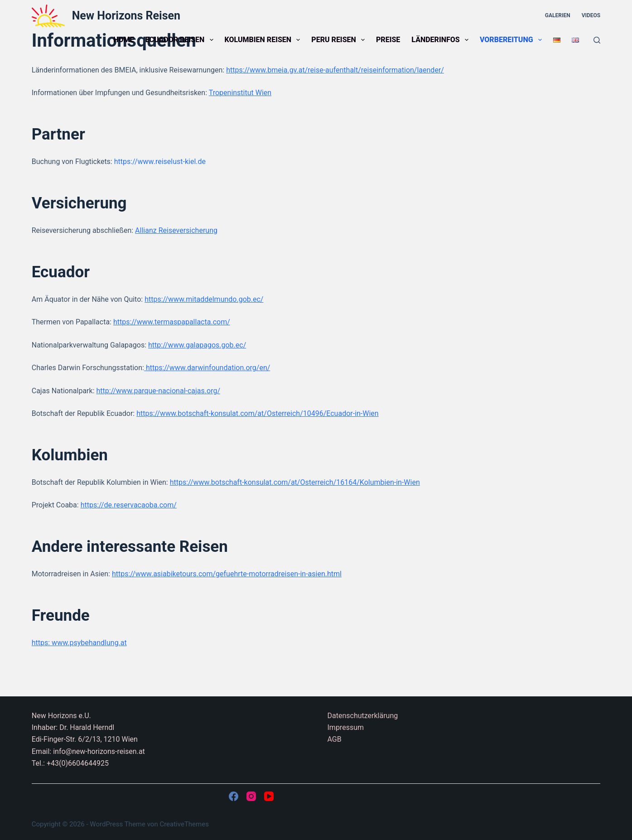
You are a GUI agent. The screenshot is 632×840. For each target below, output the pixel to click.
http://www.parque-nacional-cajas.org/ (158, 391)
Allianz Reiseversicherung (176, 230)
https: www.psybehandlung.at (79, 643)
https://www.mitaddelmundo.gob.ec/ (204, 299)
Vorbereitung (513, 40)
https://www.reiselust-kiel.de (160, 162)
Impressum (346, 727)
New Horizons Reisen (126, 16)
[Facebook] (234, 796)
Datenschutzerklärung (363, 716)
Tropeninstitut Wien (240, 93)
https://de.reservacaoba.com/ (129, 505)
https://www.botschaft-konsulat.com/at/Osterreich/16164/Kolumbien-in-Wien (295, 482)
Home (123, 40)
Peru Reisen (340, 40)
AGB (335, 739)
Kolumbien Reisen (264, 40)
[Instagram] (251, 796)
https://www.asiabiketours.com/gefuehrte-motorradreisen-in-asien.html (227, 574)
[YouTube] (269, 796)
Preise (388, 40)
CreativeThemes (184, 824)
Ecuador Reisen (181, 40)
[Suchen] (597, 40)
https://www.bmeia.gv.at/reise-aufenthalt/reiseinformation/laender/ (335, 70)
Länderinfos (442, 40)
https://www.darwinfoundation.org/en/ (207, 368)
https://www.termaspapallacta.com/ (172, 322)
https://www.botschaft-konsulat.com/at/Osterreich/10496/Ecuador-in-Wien (258, 413)
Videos (591, 15)
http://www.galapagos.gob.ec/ (197, 345)
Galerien (558, 15)
